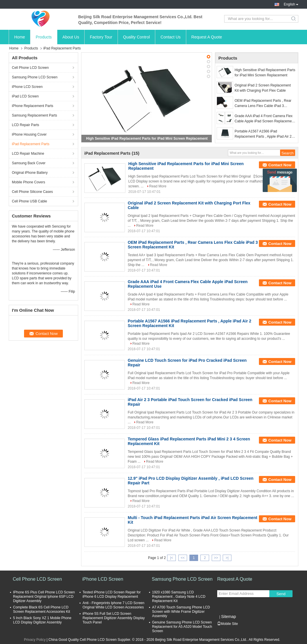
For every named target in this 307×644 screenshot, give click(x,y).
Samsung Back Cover (29, 163)
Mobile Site (227, 624)
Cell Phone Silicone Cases (32, 192)
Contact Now (280, 165)
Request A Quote (207, 37)
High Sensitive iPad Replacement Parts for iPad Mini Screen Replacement (147, 139)
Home (20, 37)
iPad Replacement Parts (31, 144)
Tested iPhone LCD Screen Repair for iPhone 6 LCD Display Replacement (112, 594)
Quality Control (137, 37)
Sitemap (228, 617)
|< (171, 558)
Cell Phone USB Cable (29, 201)
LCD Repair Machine (28, 154)
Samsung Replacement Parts (34, 115)
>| (227, 558)
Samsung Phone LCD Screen (35, 77)
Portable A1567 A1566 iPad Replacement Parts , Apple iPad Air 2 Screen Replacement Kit (263, 134)
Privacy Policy (35, 640)
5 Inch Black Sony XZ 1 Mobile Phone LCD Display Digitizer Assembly (42, 620)
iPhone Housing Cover (29, 134)
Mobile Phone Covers (29, 182)
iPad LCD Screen (25, 96)
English (291, 4)
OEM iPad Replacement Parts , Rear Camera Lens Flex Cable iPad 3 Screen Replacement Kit (263, 104)
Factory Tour (101, 37)
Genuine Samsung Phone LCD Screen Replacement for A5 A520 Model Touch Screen (182, 627)
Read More (158, 186)
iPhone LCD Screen (27, 87)
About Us (71, 37)
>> (216, 558)
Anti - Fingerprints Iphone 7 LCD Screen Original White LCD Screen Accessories (113, 605)
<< (183, 558)
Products (44, 37)
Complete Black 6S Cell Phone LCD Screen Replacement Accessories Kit (42, 609)
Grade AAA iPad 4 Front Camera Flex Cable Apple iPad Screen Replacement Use (265, 119)
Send (281, 594)
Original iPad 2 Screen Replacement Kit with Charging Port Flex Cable (263, 88)
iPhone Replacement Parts (33, 106)
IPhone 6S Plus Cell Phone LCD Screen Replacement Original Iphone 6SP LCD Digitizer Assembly (44, 597)
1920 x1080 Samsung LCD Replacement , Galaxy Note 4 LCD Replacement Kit (179, 597)
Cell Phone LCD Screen (30, 68)
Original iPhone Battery (30, 173)
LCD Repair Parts (25, 125)
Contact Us (170, 37)
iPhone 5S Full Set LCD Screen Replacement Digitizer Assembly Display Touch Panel (114, 618)
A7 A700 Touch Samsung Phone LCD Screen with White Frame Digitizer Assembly (181, 612)
